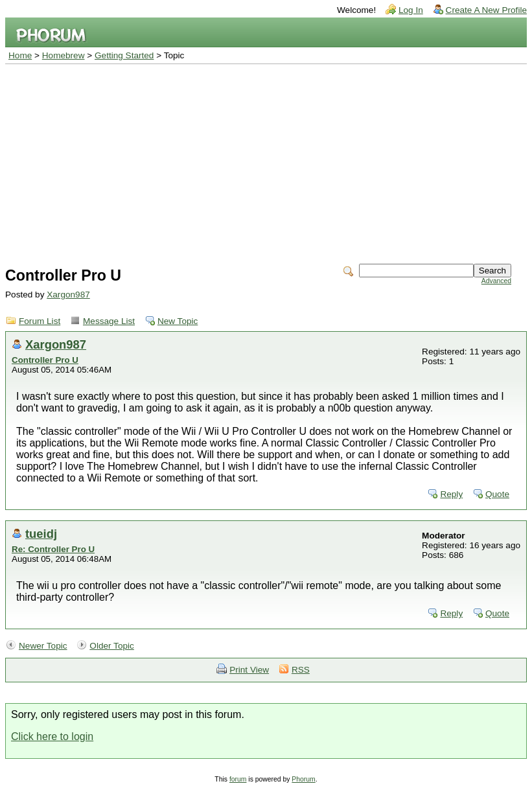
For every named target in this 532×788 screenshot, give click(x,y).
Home (20, 55)
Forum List (40, 321)
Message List (109, 321)
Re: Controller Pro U (53, 549)
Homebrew (64, 55)
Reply (451, 494)
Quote (497, 494)
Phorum (303, 779)
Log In (411, 10)
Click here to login (52, 736)
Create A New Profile (486, 10)
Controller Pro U (45, 360)
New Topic (178, 321)
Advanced (496, 281)
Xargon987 (68, 295)
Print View (249, 670)
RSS (301, 670)
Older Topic (112, 646)
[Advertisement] (266, 161)
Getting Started (124, 55)
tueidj (41, 534)
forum (238, 779)
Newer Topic (43, 646)
